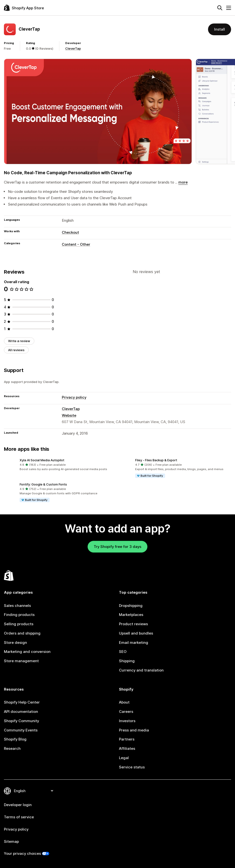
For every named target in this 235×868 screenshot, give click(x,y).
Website (69, 415)
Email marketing (134, 642)
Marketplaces (131, 615)
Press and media (134, 730)
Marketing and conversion (27, 652)
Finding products (19, 615)
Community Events (21, 730)
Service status (132, 767)
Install (220, 29)
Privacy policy (74, 397)
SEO (123, 652)
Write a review (19, 341)
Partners (127, 739)
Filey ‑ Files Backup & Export (156, 460)
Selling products (19, 624)
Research (12, 748)
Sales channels (17, 606)
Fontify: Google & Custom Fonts (43, 484)
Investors (127, 721)
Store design (15, 642)
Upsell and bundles (136, 633)
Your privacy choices (22, 853)
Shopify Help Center (22, 702)
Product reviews (133, 624)
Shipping (127, 661)
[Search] (220, 8)
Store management (21, 661)
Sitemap (11, 841)
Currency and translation (141, 670)
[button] (60, 465)
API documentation (21, 712)
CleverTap (73, 48)
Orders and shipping (22, 633)
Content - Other (76, 244)
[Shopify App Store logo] (24, 8)
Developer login (18, 805)
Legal (124, 758)
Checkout (70, 232)
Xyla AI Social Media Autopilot (42, 460)
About (124, 702)
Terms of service (19, 817)
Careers (126, 712)
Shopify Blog (15, 739)
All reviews (16, 350)
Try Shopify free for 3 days (117, 547)
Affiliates (127, 748)
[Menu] (229, 8)
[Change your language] (33, 791)
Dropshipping (131, 606)
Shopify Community (21, 721)
